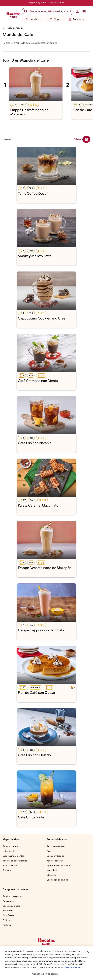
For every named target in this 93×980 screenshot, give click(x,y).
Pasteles (7, 925)
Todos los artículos (56, 847)
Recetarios (76, 19)
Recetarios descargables (15, 861)
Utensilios (52, 875)
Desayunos (8, 901)
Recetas (32, 19)
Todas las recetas (16, 28)
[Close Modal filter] (86, 139)
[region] (46, 962)
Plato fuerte (9, 916)
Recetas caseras (55, 861)
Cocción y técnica (56, 856)
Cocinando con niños (57, 880)
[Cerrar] (88, 949)
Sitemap (7, 870)
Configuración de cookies (45, 974)
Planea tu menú (11, 866)
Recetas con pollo (12, 906)
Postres (7, 920)
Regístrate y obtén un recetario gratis (46, 3)
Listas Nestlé (9, 851)
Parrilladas (8, 911)
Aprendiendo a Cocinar (58, 866)
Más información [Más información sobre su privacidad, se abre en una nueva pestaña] (24, 968)
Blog (54, 19)
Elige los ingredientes (14, 856)
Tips (49, 851)
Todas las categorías (13, 897)
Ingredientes (53, 870)
